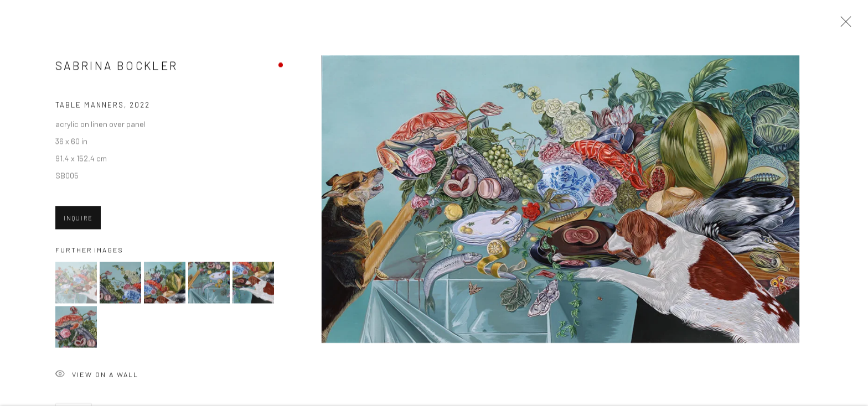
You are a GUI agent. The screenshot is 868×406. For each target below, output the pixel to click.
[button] (76, 284)
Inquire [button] (78, 219)
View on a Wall (97, 376)
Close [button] (843, 25)
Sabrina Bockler (117, 67)
